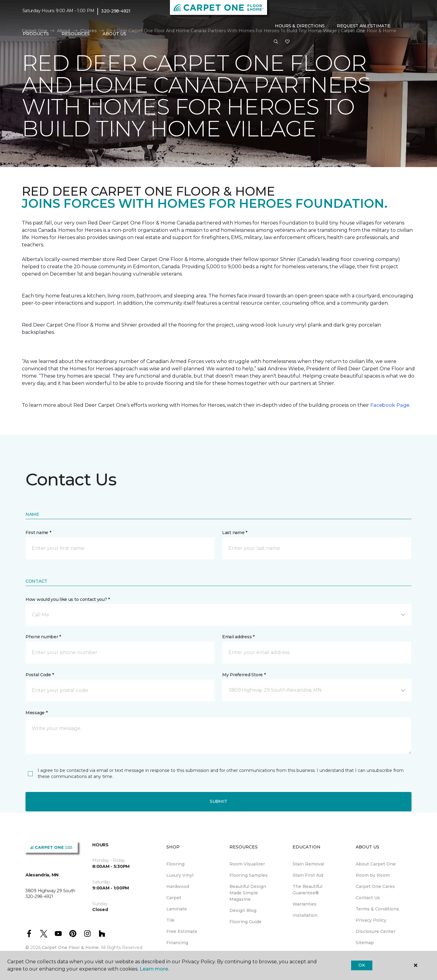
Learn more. (154, 969)
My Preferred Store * (244, 675)
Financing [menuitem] (177, 943)
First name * (38, 533)
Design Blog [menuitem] (243, 910)
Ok (362, 965)
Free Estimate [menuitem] (182, 931)
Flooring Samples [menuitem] (249, 875)
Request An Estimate (364, 26)
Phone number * (43, 637)
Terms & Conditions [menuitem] (377, 909)
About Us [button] (114, 34)
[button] (276, 42)
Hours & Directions (300, 26)
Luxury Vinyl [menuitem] (180, 875)
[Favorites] (287, 42)
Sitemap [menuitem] (365, 943)
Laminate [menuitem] (177, 909)
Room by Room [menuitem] (373, 875)
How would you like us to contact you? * (68, 599)
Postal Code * (40, 675)
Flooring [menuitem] (175, 864)
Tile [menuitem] (170, 920)
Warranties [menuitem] (305, 904)
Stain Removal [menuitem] (308, 864)
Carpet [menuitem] (174, 898)
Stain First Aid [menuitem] (308, 875)
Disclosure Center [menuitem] (376, 931)
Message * (36, 713)
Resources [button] (76, 34)
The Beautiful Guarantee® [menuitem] (307, 890)
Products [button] (36, 34)
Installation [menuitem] (305, 915)
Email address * (238, 637)
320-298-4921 (116, 11)
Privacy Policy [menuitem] (371, 920)
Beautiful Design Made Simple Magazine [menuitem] (248, 893)
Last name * (235, 533)
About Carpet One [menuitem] (376, 864)
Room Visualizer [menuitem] (247, 864)
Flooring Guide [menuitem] (246, 922)
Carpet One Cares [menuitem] (375, 886)
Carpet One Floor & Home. (71, 947)
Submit (218, 801)
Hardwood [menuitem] (178, 886)
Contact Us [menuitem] (368, 898)
